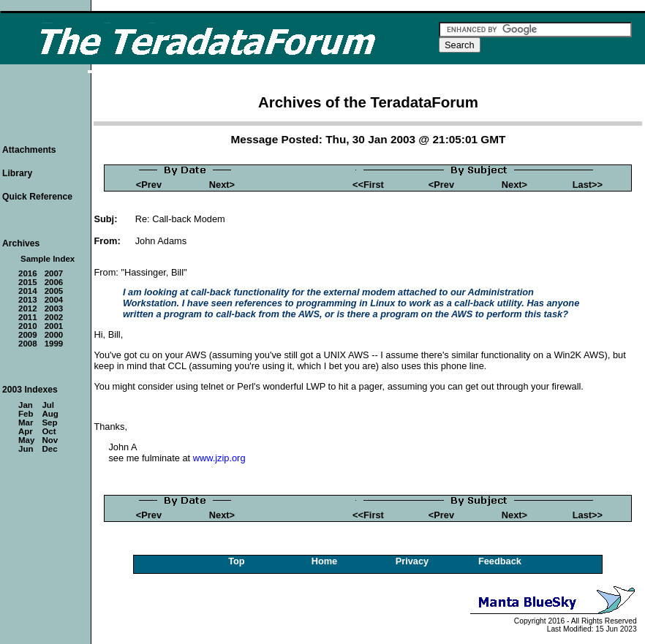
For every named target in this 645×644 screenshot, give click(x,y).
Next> (222, 185)
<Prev (149, 185)
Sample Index (48, 259)
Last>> (588, 185)
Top (237, 561)
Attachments (29, 150)
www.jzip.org (219, 458)
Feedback (500, 561)
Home (325, 561)
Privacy (412, 561)
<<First (368, 185)
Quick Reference (37, 197)
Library (17, 173)
